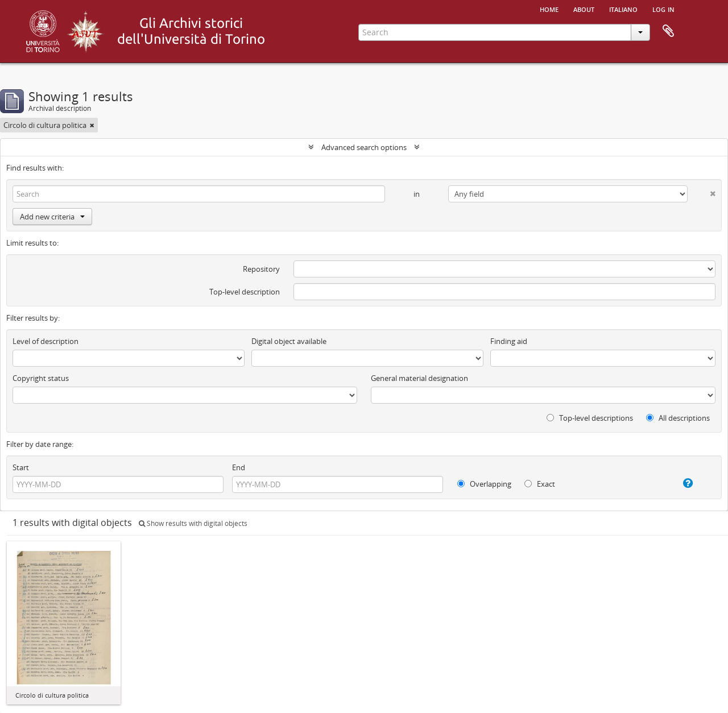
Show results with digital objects (193, 523)
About (584, 9)
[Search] (199, 194)
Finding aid (509, 341)
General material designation (419, 378)
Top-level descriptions (590, 418)
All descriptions (678, 418)
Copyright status (41, 378)
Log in (663, 9)
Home (549, 9)
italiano (623, 9)
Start (21, 467)
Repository (261, 269)
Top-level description (245, 292)
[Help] (678, 483)
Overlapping (484, 484)
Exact (540, 484)
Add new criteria (52, 217)
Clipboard (668, 31)
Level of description (45, 341)
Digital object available (289, 341)
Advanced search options (364, 147)
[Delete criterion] (702, 191)
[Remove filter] (92, 125)
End (239, 467)
